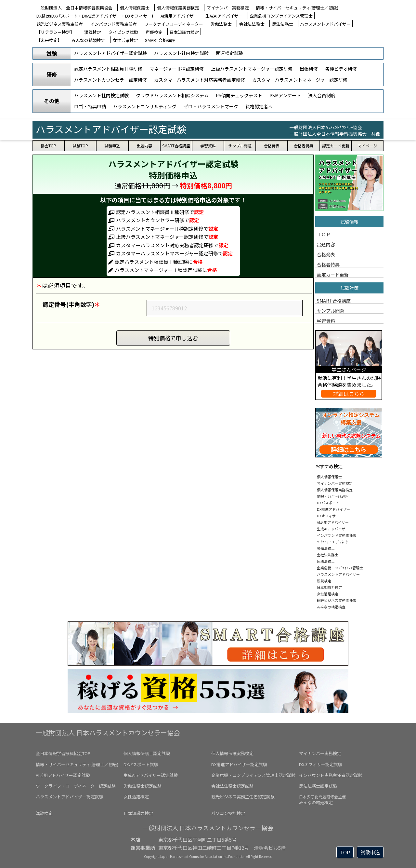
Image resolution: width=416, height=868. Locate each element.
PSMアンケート (285, 95)
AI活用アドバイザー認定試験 (63, 775)
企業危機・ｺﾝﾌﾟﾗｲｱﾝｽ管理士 (340, 566)
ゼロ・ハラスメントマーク (211, 106)
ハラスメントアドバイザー (325, 24)
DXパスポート (328, 501)
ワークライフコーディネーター (174, 24)
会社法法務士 (252, 24)
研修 (52, 74)
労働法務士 (221, 24)
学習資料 (326, 320)
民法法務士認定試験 (318, 786)
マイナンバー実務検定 (228, 8)
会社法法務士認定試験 (232, 786)
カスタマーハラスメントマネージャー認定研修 (300, 80)
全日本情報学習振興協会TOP (63, 753)
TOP (345, 852)
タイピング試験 (123, 32)
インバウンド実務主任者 (114, 24)
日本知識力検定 (184, 32)
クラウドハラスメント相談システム (172, 95)
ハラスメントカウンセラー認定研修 (110, 80)
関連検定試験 (229, 53)
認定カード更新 (333, 274)
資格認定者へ (259, 106)
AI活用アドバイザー (179, 16)
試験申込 (370, 852)
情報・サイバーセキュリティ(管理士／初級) (297, 8)
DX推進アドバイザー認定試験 (239, 764)
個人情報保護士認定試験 (147, 753)
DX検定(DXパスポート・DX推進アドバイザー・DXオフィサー (94, 16)
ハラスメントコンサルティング (145, 106)
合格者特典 (328, 264)
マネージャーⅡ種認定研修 (177, 69)
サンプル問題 (331, 310)
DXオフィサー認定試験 (321, 764)
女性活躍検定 (125, 40)
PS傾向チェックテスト (239, 95)
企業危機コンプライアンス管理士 (281, 16)
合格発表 (326, 254)
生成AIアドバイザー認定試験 (151, 775)
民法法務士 (283, 24)
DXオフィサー (328, 514)
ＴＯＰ (324, 234)
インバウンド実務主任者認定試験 (331, 775)
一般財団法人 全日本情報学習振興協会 (74, 8)
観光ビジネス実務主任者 (60, 24)
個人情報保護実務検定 (178, 8)
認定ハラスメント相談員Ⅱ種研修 (108, 69)
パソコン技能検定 (228, 813)
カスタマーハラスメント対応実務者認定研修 (200, 80)
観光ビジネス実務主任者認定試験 (243, 797)
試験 (52, 53)
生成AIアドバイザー (224, 16)
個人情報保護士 (135, 8)
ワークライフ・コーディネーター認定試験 (76, 786)
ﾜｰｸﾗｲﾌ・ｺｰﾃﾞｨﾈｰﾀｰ (333, 540)
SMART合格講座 (160, 40)
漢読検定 (93, 32)
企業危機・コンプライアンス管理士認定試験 (253, 775)
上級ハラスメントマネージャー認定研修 (252, 69)
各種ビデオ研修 (341, 69)
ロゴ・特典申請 (90, 106)
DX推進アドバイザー (333, 508)
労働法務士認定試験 (143, 786)
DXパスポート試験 (141, 764)
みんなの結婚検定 (88, 40)
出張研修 (309, 69)
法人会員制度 (322, 95)
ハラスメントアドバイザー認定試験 (110, 53)
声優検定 (154, 32)
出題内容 (326, 244)
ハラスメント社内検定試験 (181, 53)
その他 (52, 101)
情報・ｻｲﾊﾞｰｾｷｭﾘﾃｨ (333, 495)
